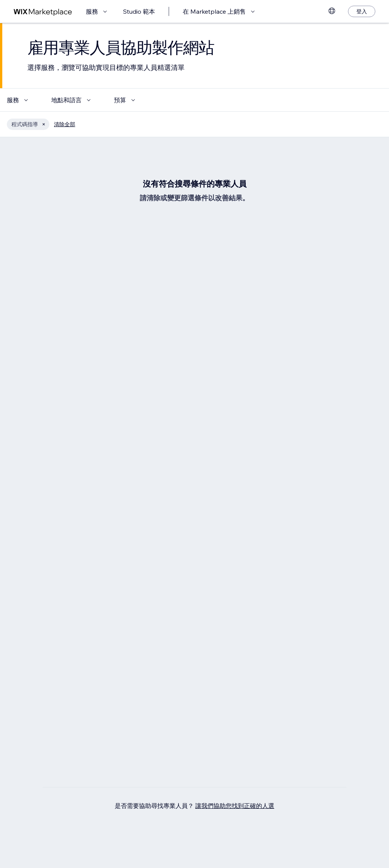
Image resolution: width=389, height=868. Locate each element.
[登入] (362, 11)
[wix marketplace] (43, 12)
